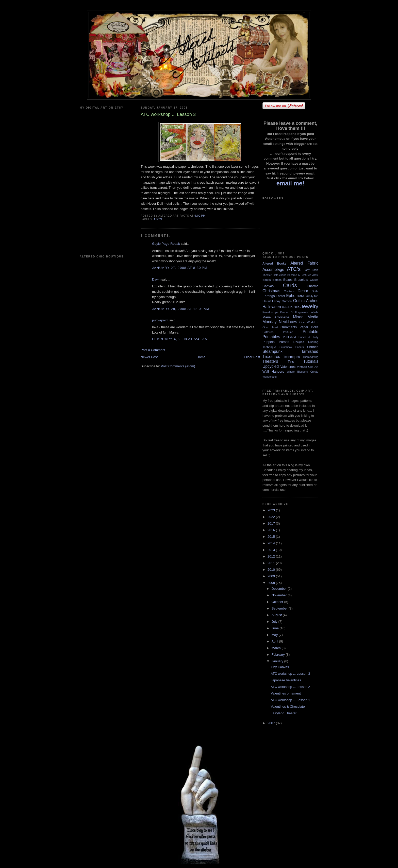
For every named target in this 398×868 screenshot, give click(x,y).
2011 (272, 563)
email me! (291, 183)
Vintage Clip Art (308, 367)
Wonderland (270, 377)
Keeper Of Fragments (294, 312)
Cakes (314, 280)
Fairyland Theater (284, 713)
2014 (272, 543)
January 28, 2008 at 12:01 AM (181, 309)
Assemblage (273, 270)
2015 (272, 537)
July (275, 622)
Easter (280, 296)
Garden (287, 301)
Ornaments (289, 327)
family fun (312, 296)
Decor (303, 291)
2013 (272, 550)
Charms (312, 286)
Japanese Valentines (286, 680)
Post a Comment (153, 350)
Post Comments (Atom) (178, 366)
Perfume (288, 332)
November (280, 595)
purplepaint (160, 320)
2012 (272, 556)
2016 (272, 530)
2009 (272, 576)
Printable (310, 332)
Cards (290, 285)
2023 (272, 510)
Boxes (288, 280)
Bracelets (301, 280)
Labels (314, 312)
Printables (271, 337)
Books (267, 280)
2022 (272, 517)
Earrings (269, 296)
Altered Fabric (304, 263)
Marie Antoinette (276, 317)
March (277, 648)
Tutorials (311, 361)
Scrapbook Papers (292, 347)
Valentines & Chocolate (288, 707)
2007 (272, 723)
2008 (272, 583)
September (280, 608)
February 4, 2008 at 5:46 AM (180, 339)
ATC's (158, 219)
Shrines (313, 347)
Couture (289, 291)
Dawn (156, 279)
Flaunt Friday (271, 301)
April (275, 641)
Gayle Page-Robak (166, 244)
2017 (272, 523)
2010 (272, 570)
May (275, 635)
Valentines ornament (286, 693)
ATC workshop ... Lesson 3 (290, 674)
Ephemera (295, 296)
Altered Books (274, 263)
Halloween (272, 307)
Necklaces (288, 322)
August (277, 615)
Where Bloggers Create (303, 372)
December (280, 589)
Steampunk (272, 351)
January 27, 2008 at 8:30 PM (180, 268)
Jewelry (309, 306)
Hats (285, 307)
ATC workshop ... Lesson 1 (290, 700)
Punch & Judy (308, 337)
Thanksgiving (311, 357)
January (278, 661)
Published (289, 337)
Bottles (277, 280)
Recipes (299, 342)
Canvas (268, 286)
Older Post (252, 357)
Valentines (288, 367)
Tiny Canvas (280, 667)
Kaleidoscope (270, 312)
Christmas (271, 291)
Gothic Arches (306, 301)
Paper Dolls (309, 327)
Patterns (268, 332)
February (279, 655)
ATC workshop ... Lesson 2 (290, 687)
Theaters (270, 361)
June (276, 628)
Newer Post (149, 357)
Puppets (269, 342)
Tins (291, 362)
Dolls (315, 291)
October (278, 602)
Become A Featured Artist (303, 275)
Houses (294, 307)
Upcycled (271, 366)
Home (201, 357)
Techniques (292, 357)
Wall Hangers (273, 371)
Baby (307, 270)
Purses (284, 342)
